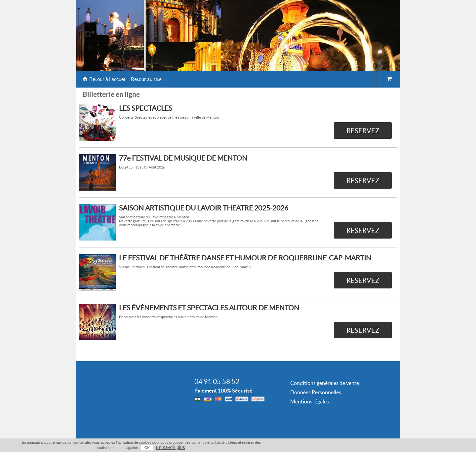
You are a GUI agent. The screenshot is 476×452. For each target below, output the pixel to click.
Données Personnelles (316, 392)
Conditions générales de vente (325, 383)
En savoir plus (171, 447)
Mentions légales (310, 401)
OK (147, 448)
